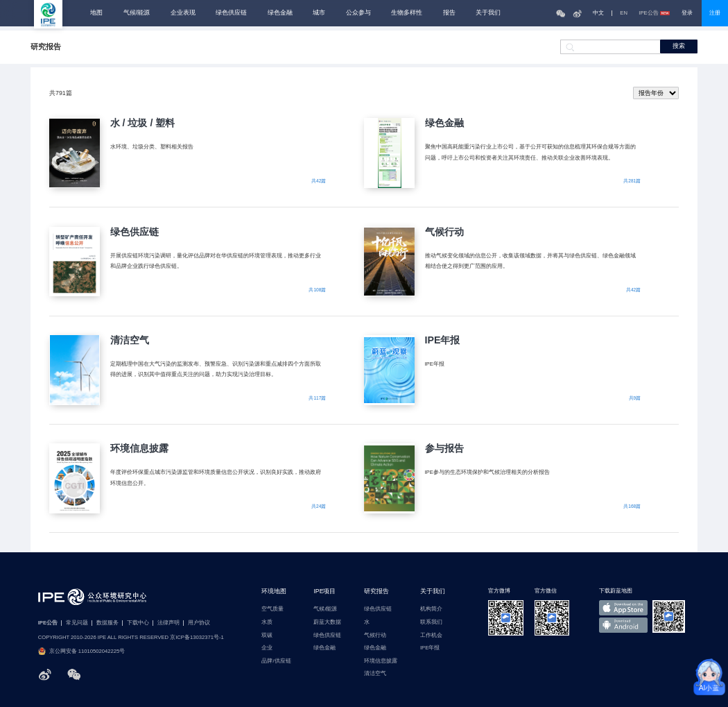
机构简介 (431, 609)
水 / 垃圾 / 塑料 (143, 123)
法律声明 (168, 623)
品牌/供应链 (276, 661)
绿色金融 (280, 13)
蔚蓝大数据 (327, 622)
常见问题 (77, 623)
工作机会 (431, 636)
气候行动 (444, 232)
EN (624, 13)
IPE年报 (443, 340)
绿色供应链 (231, 13)
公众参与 (358, 13)
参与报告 (444, 448)
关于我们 (488, 13)
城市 (319, 13)
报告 (449, 13)
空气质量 (272, 609)
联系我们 (431, 622)
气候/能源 (137, 13)
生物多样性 (407, 13)
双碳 (267, 636)
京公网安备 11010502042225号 (81, 651)
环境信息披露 (139, 448)
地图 (96, 13)
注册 (715, 13)
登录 (687, 13)
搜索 (679, 46)
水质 (267, 622)
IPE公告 (654, 13)
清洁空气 (130, 340)
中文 (598, 13)
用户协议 (199, 623)
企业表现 (183, 13)
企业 (267, 648)
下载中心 (138, 623)
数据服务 (107, 623)
